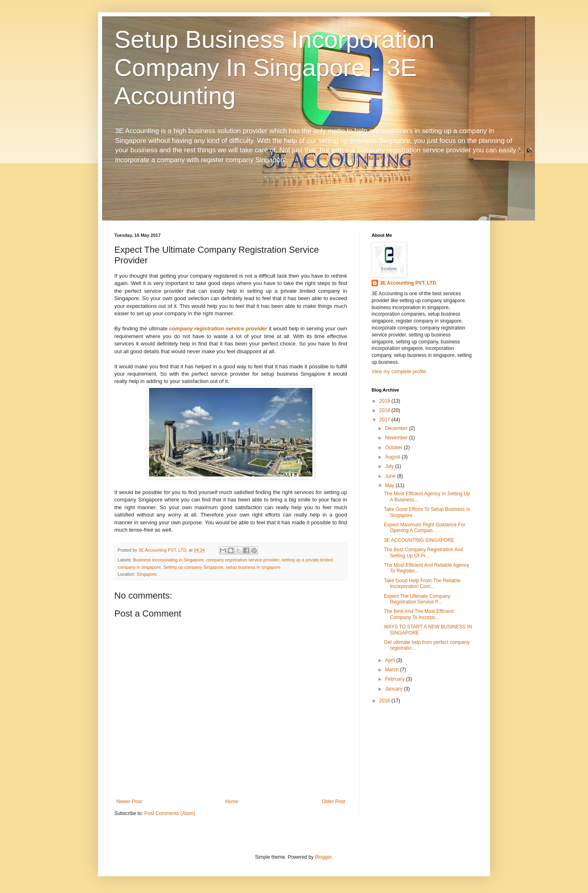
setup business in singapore (253, 567)
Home (232, 802)
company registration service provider (218, 328)
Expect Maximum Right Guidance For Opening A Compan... (424, 528)
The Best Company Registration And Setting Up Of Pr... (423, 552)
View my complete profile (399, 372)
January (394, 689)
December (397, 428)
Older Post (333, 802)
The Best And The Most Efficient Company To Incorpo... (419, 614)
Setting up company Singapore (194, 567)
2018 (385, 410)
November (397, 438)
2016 (385, 701)
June (391, 476)
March (393, 670)
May (390, 485)
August (393, 457)
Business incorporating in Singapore (168, 560)
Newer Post (129, 802)
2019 (385, 401)
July (390, 466)
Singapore (147, 574)
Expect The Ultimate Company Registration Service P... (417, 599)
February (395, 679)
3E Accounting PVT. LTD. (409, 283)
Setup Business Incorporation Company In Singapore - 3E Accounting (274, 68)
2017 (385, 420)
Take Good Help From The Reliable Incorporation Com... (422, 583)
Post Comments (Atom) (170, 813)
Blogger (323, 857)
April (391, 660)
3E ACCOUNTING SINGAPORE (419, 540)
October (394, 448)
